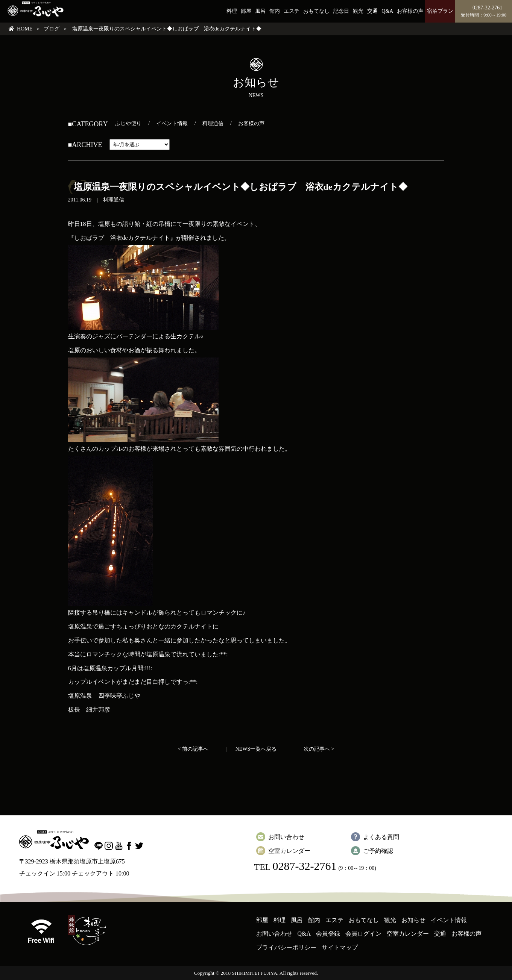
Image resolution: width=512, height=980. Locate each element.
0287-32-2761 (304, 866)
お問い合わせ (286, 837)
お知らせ (413, 920)
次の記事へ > (319, 749)
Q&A (387, 11)
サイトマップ (340, 947)
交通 (372, 11)
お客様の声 (410, 11)
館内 (275, 11)
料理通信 (213, 123)
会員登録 (328, 934)
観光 (358, 11)
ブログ (52, 29)
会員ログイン (363, 934)
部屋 (246, 11)
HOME (25, 29)
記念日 (341, 11)
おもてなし (316, 11)
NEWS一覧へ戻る (256, 749)
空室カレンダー (289, 851)
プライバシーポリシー (286, 947)
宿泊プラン (440, 11)
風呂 (260, 11)
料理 (232, 11)
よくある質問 (381, 837)
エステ (292, 11)
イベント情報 (172, 123)
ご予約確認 (378, 851)
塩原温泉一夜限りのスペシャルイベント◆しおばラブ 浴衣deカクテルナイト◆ (241, 187)
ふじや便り (128, 123)
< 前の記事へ (193, 749)
